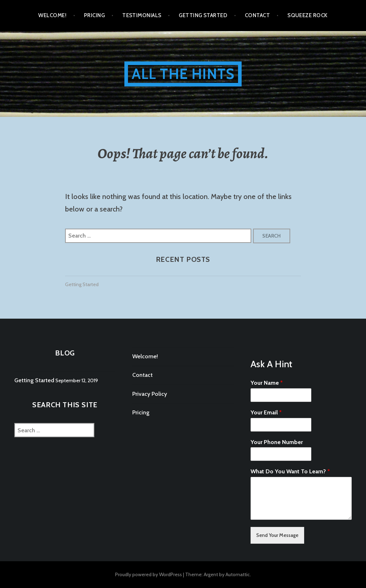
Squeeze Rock (307, 15)
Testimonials (142, 15)
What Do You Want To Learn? (290, 471)
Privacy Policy (150, 394)
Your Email (266, 412)
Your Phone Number (277, 442)
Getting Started (203, 15)
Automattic (238, 574)
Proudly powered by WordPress (149, 574)
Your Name (267, 383)
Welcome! (52, 15)
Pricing (94, 15)
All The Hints (183, 74)
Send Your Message (277, 535)
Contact (257, 15)
